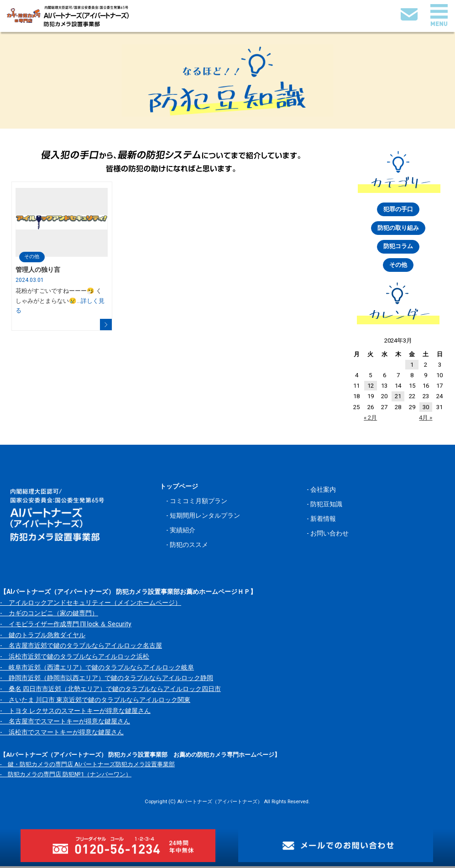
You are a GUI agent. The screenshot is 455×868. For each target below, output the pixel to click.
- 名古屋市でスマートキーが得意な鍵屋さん (65, 723)
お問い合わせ (329, 535)
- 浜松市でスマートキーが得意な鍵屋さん (62, 734)
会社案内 (323, 492)
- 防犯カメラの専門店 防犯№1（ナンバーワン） (66, 776)
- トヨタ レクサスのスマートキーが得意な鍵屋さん (75, 712)
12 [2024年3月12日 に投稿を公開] (371, 388)
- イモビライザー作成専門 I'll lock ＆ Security (66, 626)
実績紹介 (183, 532)
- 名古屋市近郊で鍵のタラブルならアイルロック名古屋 (81, 648)
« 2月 (370, 419)
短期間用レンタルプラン (205, 518)
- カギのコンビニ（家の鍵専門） (49, 615)
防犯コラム (398, 248)
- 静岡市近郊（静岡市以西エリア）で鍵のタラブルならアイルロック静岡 (107, 680)
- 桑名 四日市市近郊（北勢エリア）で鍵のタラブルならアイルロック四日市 (110, 691)
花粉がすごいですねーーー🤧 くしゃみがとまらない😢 (60, 301)
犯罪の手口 (398, 210)
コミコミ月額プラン (199, 503)
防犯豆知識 (326, 506)
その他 (32, 257)
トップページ (179, 489)
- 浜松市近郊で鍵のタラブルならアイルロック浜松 (75, 659)
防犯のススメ (189, 547)
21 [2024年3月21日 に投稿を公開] (398, 398)
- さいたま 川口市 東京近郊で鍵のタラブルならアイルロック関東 (95, 702)
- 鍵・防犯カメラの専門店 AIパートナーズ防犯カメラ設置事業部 (87, 767)
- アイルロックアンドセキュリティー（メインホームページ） (91, 604)
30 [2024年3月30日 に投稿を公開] (426, 409)
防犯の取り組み (398, 229)
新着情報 (323, 521)
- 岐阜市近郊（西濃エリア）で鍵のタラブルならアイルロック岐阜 (97, 669)
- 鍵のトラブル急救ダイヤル (43, 637)
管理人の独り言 (38, 270)
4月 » (426, 419)
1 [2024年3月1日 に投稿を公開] (412, 366)
